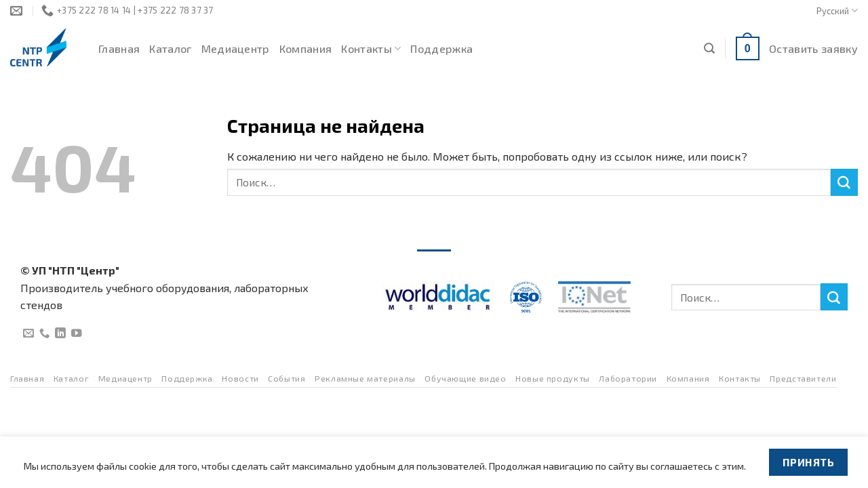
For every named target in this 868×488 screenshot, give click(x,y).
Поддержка (441, 48)
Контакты (371, 49)
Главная (119, 48)
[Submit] (844, 182)
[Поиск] (709, 48)
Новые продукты (553, 378)
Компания (306, 48)
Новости (240, 378)
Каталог (170, 48)
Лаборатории (628, 378)
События (287, 378)
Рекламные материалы (365, 378)
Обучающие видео (465, 378)
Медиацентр (236, 48)
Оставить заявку (813, 48)
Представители (803, 378)
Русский (837, 11)
